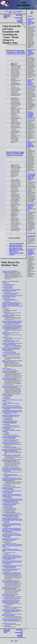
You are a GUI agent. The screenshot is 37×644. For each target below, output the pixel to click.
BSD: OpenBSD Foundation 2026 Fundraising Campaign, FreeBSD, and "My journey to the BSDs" (12, 546)
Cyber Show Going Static (8, 475)
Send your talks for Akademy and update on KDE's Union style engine (12, 491)
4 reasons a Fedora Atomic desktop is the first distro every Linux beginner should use (12, 619)
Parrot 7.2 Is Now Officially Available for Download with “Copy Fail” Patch (32, 53)
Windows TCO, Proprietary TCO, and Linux (12, 598)
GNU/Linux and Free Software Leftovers (11, 341)
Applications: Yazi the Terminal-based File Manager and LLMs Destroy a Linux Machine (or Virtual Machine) (12, 535)
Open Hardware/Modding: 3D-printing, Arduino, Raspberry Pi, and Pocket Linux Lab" (12, 515)
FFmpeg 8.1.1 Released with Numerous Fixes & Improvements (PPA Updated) (12, 344)
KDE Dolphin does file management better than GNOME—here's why (11, 316)
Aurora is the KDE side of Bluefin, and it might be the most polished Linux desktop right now (12, 322)
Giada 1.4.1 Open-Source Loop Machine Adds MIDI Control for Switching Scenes (31, 115)
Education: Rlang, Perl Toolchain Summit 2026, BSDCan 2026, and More (11, 504)
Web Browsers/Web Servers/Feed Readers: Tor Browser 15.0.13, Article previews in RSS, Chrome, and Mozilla (12, 495)
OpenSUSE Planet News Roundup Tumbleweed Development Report (10, 421)
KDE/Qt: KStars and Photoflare (9, 512)
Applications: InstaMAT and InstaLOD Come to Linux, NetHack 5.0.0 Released (12, 566)
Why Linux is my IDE (7, 337)
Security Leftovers (6, 397)
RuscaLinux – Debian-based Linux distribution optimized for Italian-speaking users (12, 450)
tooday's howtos (6, 434)
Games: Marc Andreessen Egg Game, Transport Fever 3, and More (10, 595)
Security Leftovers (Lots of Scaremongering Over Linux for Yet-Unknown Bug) (12, 290)
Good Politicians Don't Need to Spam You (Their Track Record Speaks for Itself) (11, 610)
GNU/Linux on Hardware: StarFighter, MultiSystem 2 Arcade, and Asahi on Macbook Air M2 (12, 550)
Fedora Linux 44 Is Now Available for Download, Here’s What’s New (10, 271)
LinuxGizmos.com (32, 247)
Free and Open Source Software (9, 352)
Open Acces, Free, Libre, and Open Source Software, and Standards (12, 488)
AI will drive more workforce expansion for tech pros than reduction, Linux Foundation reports (16, 247)
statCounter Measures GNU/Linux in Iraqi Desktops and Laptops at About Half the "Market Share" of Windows (11, 601)
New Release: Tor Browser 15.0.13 (32, 236)
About (11, 11)
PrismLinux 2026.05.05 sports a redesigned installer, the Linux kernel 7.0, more (12, 443)
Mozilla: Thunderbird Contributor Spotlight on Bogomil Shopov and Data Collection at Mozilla (12, 407)
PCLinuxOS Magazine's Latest (7, 16)
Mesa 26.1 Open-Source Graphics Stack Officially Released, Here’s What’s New (11, 581)
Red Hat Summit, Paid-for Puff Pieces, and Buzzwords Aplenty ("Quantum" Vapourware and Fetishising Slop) (12, 525)
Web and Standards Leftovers (9, 285)
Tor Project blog (32, 233)
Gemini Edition (20, 11)
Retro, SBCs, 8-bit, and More (9, 299)
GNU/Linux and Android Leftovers (10, 510)
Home (7, 11)
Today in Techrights (6, 369)
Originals (10, 12)
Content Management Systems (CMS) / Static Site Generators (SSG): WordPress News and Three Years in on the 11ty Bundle (12, 411)
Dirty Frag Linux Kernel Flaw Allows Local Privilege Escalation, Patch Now (31, 207)
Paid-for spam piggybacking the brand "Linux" (16, 253)
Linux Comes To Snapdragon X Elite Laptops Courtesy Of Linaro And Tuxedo (16, 52)
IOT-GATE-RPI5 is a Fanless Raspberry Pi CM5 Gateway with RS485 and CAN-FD (31, 252)
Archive (15, 12)
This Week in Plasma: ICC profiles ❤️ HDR (12, 455)
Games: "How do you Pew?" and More (11, 440)
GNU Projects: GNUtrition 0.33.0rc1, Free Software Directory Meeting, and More (11, 416)
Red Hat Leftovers (6, 424)
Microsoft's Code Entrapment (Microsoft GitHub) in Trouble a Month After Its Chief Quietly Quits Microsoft (11, 349)
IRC (14, 11)
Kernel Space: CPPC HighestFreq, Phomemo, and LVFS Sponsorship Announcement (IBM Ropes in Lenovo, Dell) (12, 562)
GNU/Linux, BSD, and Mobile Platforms (11, 293)
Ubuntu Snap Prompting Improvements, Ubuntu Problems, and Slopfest (11, 539)
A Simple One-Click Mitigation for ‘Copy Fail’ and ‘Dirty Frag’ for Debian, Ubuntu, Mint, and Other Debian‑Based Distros (12, 479)
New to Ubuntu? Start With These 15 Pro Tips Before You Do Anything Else (12, 615)
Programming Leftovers (7, 287)
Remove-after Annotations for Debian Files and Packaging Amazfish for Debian (12, 296)
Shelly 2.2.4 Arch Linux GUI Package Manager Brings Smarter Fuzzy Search (31, 22)
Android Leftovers (6, 312)
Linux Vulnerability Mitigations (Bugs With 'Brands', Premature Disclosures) (11, 437)
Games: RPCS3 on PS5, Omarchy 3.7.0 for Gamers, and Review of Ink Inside (12, 570)
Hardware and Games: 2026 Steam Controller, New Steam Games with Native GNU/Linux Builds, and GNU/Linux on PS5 (12, 557)
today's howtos (6, 309)
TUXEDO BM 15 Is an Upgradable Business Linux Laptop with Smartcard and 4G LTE (31, 177)
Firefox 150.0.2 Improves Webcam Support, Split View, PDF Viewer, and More (32, 83)
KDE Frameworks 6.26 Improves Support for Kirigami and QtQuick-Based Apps (32, 144)
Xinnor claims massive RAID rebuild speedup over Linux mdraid (15, 154)
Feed (19, 12)
